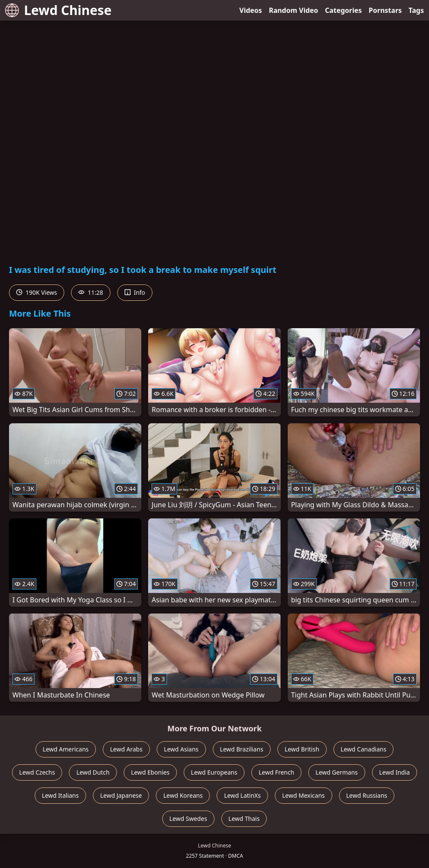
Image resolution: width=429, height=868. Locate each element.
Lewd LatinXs (242, 795)
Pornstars (385, 10)
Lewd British (302, 749)
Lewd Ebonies (150, 772)
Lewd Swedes (188, 819)
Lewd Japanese (121, 795)
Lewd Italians (60, 795)
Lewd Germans (337, 772)
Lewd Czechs (37, 772)
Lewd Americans (66, 749)
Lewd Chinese (58, 10)
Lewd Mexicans (303, 795)
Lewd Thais (244, 819)
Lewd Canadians (364, 749)
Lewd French (276, 772)
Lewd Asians (181, 749)
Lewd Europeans (214, 772)
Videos (251, 10)
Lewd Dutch (93, 772)
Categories (343, 10)
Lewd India (395, 772)
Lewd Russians (367, 795)
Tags (416, 10)
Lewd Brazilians (242, 749)
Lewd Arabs (126, 749)
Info (135, 292)
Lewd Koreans (183, 795)
